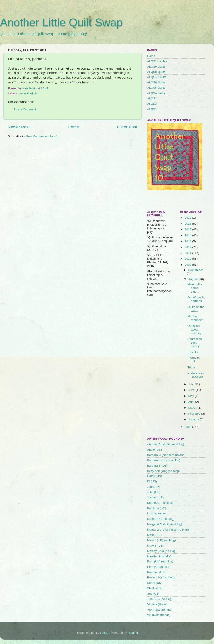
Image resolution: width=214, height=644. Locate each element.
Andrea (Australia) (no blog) (166, 444)
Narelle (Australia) (159, 556)
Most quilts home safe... (195, 288)
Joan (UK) (154, 487)
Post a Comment (25, 109)
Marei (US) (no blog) (161, 519)
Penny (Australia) (159, 567)
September (196, 270)
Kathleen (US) (157, 508)
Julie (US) (154, 492)
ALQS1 (152, 109)
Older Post (127, 127)
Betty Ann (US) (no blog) (163, 471)
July (191, 384)
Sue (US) (153, 594)
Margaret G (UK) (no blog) (165, 524)
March (193, 408)
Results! (193, 352)
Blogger (133, 633)
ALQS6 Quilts (156, 82)
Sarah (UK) (155, 583)
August (193, 279)
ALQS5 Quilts (156, 88)
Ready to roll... (193, 360)
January (194, 419)
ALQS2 (152, 104)
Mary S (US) (155, 546)
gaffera (105, 633)
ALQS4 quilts (156, 93)
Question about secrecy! (195, 329)
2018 (188, 218)
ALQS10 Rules (157, 61)
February (195, 414)
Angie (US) (154, 450)
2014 (188, 235)
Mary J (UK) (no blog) (162, 540)
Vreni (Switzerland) (160, 610)
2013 (188, 241)
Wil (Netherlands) (159, 615)
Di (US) (152, 481)
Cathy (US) (155, 476)
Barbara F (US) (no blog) (164, 460)
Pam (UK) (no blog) (160, 561)
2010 (188, 259)
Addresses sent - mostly (195, 343)
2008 (188, 427)
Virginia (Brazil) (157, 604)
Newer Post (19, 127)
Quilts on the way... (196, 309)
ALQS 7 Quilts (157, 77)
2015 (188, 229)
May (192, 396)
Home (73, 127)
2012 (188, 247)
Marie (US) (154, 535)
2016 (188, 224)
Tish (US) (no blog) (160, 599)
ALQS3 (152, 98)
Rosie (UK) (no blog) (161, 577)
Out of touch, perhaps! (196, 299)
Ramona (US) (156, 572)
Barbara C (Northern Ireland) (166, 455)
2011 (188, 253)
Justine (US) (155, 497)
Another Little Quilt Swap (61, 23)
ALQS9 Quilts (156, 67)
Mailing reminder (195, 318)
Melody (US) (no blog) (162, 551)
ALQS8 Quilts (156, 72)
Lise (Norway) (156, 513)
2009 (188, 265)
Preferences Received (196, 375)
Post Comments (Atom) (42, 136)
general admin (28, 93)
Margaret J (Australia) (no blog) (168, 530)
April (192, 402)
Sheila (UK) (155, 588)
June (192, 390)
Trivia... (192, 367)
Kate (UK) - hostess (160, 503)
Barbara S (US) (157, 466)
